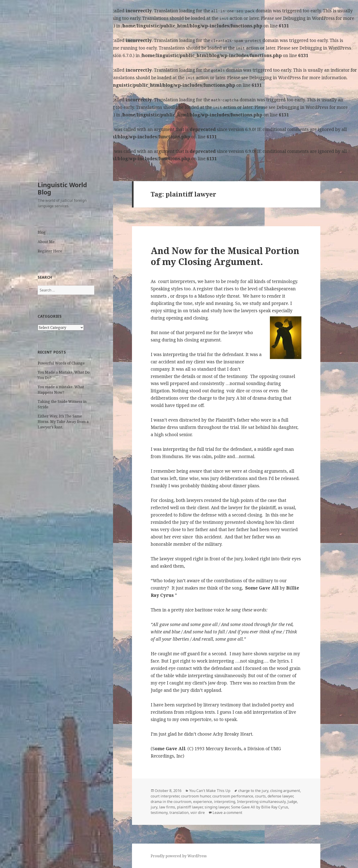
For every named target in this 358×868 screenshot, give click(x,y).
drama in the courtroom (171, 802)
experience (203, 802)
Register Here (50, 251)
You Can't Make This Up (210, 791)
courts (260, 796)
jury (154, 807)
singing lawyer (217, 807)
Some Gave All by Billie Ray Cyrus (260, 807)
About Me (46, 242)
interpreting (225, 802)
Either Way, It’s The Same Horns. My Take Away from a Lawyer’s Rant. (63, 422)
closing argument (285, 791)
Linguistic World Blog (62, 188)
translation (179, 813)
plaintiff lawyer (190, 807)
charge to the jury (253, 791)
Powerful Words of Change (61, 363)
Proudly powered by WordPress (179, 856)
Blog (42, 232)
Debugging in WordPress (309, 18)
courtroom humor (196, 796)
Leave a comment (227, 813)
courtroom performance (233, 796)
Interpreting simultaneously (261, 802)
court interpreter (165, 796)
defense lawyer (280, 796)
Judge (292, 802)
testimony (159, 813)
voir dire (198, 813)
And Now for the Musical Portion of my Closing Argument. (225, 256)
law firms (167, 807)
